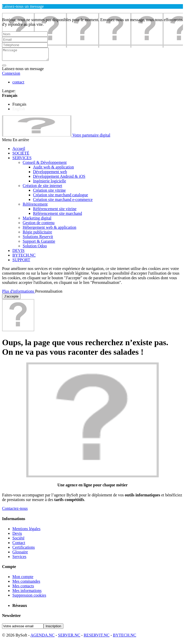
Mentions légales (26, 531)
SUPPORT (21, 262)
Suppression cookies (29, 598)
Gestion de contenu (39, 225)
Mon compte (23, 579)
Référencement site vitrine (55, 211)
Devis (17, 536)
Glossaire (20, 554)
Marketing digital (37, 220)
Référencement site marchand (57, 216)
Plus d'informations (19, 294)
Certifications (24, 550)
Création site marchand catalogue (61, 197)
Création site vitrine (49, 193)
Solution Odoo (35, 248)
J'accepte (11, 299)
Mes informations (27, 593)
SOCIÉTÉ (21, 155)
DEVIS (18, 253)
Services (19, 559)
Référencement (35, 206)
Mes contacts (23, 588)
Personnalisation (49, 294)
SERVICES (22, 160)
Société (18, 540)
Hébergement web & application (49, 230)
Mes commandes (26, 584)
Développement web (50, 174)
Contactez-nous (15, 511)
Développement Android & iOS (59, 179)
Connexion (11, 76)
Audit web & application (53, 169)
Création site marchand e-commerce (63, 202)
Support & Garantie (39, 244)
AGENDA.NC (43, 637)
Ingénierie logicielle (49, 183)
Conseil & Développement (45, 165)
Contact (19, 545)
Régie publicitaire (37, 234)
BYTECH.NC (24, 257)
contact (18, 84)
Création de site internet (42, 188)
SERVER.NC (69, 637)
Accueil (19, 151)
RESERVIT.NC (97, 637)
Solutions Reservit (38, 239)
